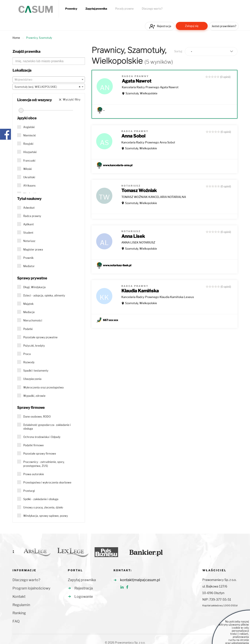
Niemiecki (30, 135)
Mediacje (29, 312)
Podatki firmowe (33, 445)
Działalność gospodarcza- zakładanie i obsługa (47, 427)
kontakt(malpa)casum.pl (140, 580)
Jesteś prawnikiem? (224, 26)
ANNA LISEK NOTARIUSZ (138, 242)
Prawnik (28, 258)
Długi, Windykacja (34, 287)
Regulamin (21, 605)
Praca (27, 354)
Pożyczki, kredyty (34, 346)
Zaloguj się (192, 26)
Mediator (29, 266)
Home (16, 38)
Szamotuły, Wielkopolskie (141, 93)
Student (28, 233)
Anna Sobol (133, 136)
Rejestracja (164, 26)
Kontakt (19, 597)
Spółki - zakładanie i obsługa (41, 499)
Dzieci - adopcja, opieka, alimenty (44, 296)
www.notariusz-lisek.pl (117, 265)
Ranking (19, 613)
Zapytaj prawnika (96, 9)
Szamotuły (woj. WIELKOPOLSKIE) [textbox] (47, 87)
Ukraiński (29, 177)
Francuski (29, 161)
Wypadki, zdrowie (34, 396)
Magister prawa (33, 250)
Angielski (29, 127)
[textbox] (49, 80)
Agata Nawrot (137, 81)
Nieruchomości (33, 320)
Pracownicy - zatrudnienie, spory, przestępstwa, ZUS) (44, 464)
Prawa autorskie (34, 474)
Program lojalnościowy (31, 588)
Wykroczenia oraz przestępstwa (43, 387)
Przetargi (29, 491)
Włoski (28, 169)
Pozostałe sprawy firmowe (40, 454)
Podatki (28, 329)
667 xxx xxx (111, 320)
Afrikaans (29, 186)
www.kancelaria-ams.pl (118, 165)
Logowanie (84, 597)
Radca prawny (32, 216)
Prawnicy (71, 9)
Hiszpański (30, 152)
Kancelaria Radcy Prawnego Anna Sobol (148, 142)
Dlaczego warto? (152, 9)
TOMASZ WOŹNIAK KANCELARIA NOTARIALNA (154, 197)
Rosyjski (28, 144)
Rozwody (29, 362)
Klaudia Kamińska (140, 291)
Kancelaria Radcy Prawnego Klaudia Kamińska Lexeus (158, 297)
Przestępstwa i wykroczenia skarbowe (47, 483)
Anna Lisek (133, 236)
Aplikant (29, 224)
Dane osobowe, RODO (37, 417)
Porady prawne (124, 9)
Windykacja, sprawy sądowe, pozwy (46, 516)
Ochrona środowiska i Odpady (42, 437)
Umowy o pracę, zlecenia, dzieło (43, 507)
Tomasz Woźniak (139, 191)
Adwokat (29, 208)
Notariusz (29, 241)
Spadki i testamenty (36, 371)
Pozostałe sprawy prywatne (40, 337)
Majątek (28, 304)
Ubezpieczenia (32, 379)
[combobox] (49, 79)
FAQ (16, 621)
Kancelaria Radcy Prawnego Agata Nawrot (150, 87)
